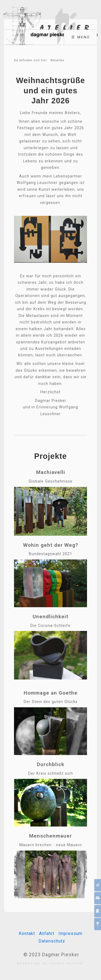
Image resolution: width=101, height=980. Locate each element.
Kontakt (27, 933)
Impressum (70, 933)
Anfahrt (47, 933)
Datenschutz (52, 941)
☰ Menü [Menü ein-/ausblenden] (81, 37)
